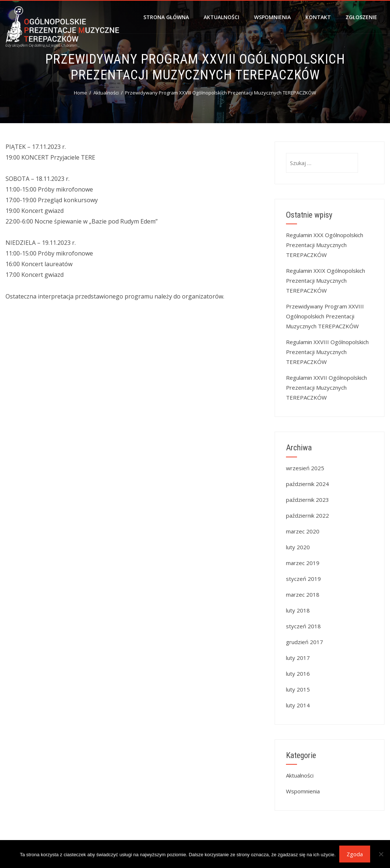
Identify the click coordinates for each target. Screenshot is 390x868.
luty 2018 (298, 610)
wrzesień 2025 (305, 468)
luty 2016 (298, 674)
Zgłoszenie (361, 17)
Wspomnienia (272, 17)
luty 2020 (298, 547)
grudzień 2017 (305, 642)
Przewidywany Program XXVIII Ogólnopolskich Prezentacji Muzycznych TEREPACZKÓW (325, 316)
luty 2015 (298, 689)
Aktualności (221, 17)
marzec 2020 (303, 531)
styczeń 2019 (303, 579)
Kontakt (318, 17)
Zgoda (355, 854)
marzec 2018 (303, 594)
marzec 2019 (303, 563)
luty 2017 (298, 658)
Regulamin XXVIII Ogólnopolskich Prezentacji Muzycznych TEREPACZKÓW (327, 352)
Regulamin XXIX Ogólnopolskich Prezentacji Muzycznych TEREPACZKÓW (325, 281)
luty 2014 (298, 705)
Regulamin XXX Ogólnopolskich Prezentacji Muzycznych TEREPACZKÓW (325, 245)
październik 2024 (307, 484)
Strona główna (166, 17)
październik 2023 (307, 500)
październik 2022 (307, 515)
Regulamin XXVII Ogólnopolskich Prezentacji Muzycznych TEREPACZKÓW (326, 387)
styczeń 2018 (303, 626)
